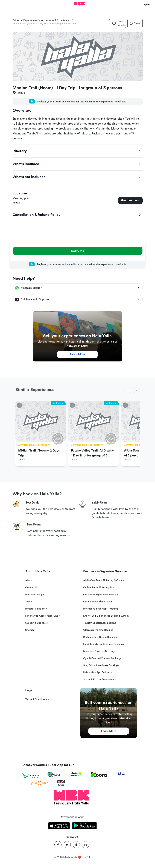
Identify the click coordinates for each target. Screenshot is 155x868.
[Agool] (54, 774)
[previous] (128, 390)
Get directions (130, 200)
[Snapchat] (76, 845)
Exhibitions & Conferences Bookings (103, 644)
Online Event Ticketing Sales (99, 588)
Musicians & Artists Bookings (99, 651)
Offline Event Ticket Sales (98, 602)
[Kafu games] (31, 776)
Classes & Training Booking (98, 630)
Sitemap (30, 630)
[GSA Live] (61, 783)
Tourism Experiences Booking (100, 623)
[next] (136, 390)
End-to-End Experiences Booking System (106, 616)
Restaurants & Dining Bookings (100, 637)
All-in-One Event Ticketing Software (104, 580)
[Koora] (99, 774)
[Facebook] (58, 845)
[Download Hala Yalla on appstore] (59, 826)
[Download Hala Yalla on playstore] (84, 826)
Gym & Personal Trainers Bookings (102, 658)
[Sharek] (120, 774)
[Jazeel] (76, 774)
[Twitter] (67, 845)
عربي (147, 4)
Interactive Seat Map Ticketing (100, 609)
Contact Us (31, 588)
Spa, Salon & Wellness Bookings (101, 665)
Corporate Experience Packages (101, 595)
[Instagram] (86, 845)
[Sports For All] (39, 783)
